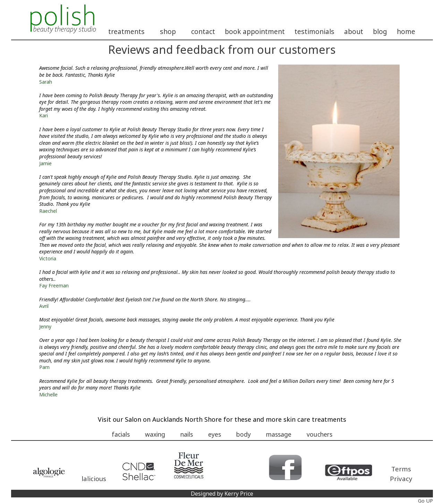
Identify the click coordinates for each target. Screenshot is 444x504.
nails (187, 434)
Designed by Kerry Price (222, 494)
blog (380, 31)
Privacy (401, 478)
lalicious (94, 478)
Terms (401, 469)
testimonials (314, 31)
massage (279, 434)
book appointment (255, 31)
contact (203, 31)
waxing (155, 434)
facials (121, 434)
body (244, 434)
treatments (126, 31)
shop (168, 31)
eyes (215, 434)
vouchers (319, 434)
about (354, 31)
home (406, 31)
